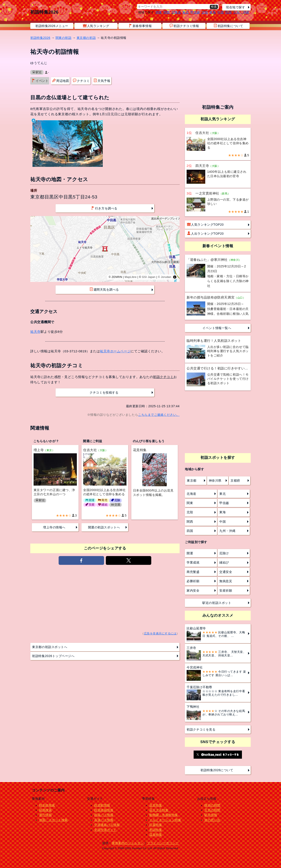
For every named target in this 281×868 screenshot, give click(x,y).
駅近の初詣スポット (217, 603)
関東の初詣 (64, 38)
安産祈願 (226, 591)
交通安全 (226, 572)
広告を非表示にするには (160, 634)
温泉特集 (156, 835)
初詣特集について (228, 26)
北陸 (205, 12)
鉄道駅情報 (102, 805)
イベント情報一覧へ (217, 328)
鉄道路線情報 (104, 810)
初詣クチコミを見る (201, 729)
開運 (190, 553)
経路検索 (45, 810)
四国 (228, 12)
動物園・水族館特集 (164, 815)
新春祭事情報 (140, 26)
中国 (221, 12)
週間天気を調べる (104, 289)
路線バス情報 (104, 815)
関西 (167, 12)
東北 (186, 12)
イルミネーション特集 (165, 820)
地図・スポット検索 (53, 820)
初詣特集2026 (44, 12)
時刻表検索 (47, 805)
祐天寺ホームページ (115, 351)
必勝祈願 (193, 581)
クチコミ (81, 81)
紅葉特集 (156, 825)
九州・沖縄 (241, 12)
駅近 (37, 72)
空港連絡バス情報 (107, 825)
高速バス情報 (104, 820)
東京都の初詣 (86, 38)
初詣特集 (156, 830)
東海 (213, 12)
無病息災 (226, 581)
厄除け (224, 553)
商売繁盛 (193, 572)
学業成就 (193, 562)
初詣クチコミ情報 (184, 26)
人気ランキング (96, 26)
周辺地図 (61, 81)
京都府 (235, 481)
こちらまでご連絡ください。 (159, 415)
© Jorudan (165, 277)
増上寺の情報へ (54, 527)
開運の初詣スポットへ (104, 527)
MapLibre (131, 277)
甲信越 (195, 12)
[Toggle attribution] (175, 277)
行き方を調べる (104, 208)
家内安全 (193, 591)
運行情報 (45, 815)
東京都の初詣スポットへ (50, 647)
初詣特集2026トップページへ (53, 656)
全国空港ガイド (105, 830)
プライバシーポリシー (163, 843)
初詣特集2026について (217, 770)
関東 (159, 12)
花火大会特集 (159, 810)
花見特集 (156, 805)
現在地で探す (235, 7)
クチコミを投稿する (104, 393)
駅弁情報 (211, 815)
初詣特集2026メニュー (52, 26)
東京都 (192, 481)
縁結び (224, 562)
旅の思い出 (212, 820)
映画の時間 (212, 805)
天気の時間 (212, 810)
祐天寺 (35, 332)
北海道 (176, 12)
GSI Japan (149, 277)
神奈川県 (215, 481)
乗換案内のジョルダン (128, 843)
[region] (105, 249)
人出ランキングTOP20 (205, 233)
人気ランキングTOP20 (205, 224)
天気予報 (102, 81)
